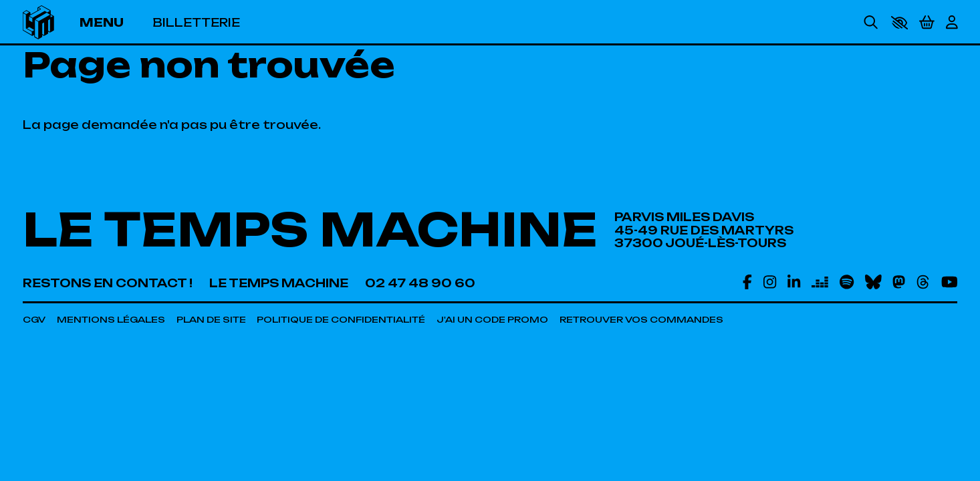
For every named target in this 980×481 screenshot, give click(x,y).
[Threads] (923, 282)
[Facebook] (747, 282)
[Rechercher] (871, 22)
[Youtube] (950, 282)
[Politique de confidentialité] (341, 320)
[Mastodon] (899, 282)
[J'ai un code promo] (492, 320)
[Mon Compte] (952, 22)
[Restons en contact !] (108, 283)
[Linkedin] (794, 282)
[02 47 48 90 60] (420, 283)
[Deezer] (820, 282)
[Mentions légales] (111, 320)
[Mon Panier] (927, 23)
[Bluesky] (873, 282)
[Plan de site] (211, 320)
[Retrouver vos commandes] (641, 320)
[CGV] (34, 320)
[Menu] (111, 22)
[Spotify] (847, 282)
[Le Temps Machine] (279, 283)
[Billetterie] (196, 22)
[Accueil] (38, 22)
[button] (899, 23)
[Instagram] (770, 282)
